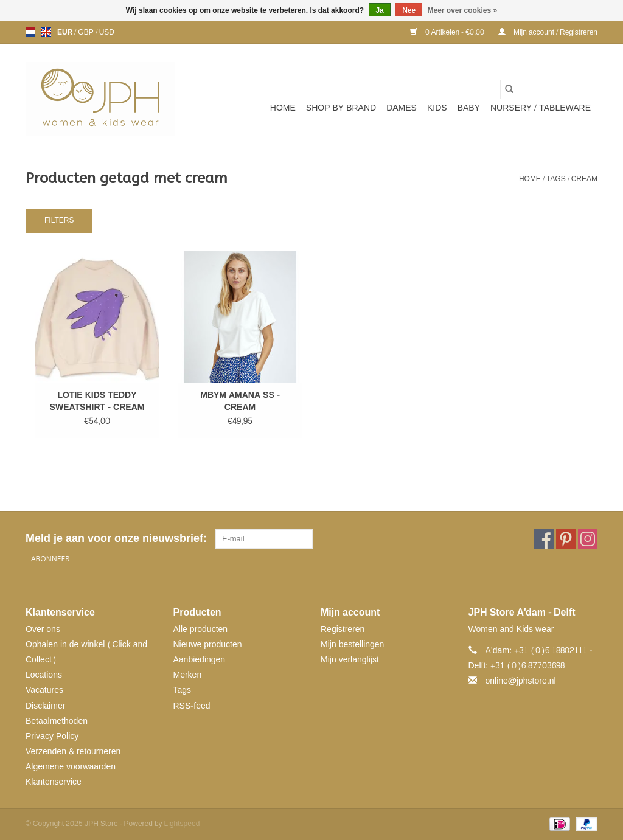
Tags (556, 179)
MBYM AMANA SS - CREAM (240, 401)
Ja (379, 10)
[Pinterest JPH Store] (566, 539)
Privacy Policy (52, 736)
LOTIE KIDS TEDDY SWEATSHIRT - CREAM (97, 401)
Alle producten (201, 629)
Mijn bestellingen (352, 644)
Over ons (43, 629)
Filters (59, 220)
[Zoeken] (549, 89)
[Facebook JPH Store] (544, 539)
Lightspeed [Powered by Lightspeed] (182, 824)
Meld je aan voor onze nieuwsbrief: (116, 539)
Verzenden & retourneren (73, 751)
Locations (44, 675)
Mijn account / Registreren (548, 32)
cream (584, 179)
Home (283, 108)
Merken (188, 675)
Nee (409, 10)
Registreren (343, 629)
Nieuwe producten (208, 644)
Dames (402, 108)
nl (30, 32)
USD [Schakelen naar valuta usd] (107, 32)
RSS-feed (192, 706)
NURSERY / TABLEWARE (541, 108)
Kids (437, 108)
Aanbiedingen (200, 660)
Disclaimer (45, 706)
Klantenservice (54, 782)
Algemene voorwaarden (71, 767)
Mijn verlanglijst (350, 660)
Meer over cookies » (463, 10)
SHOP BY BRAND (341, 108)
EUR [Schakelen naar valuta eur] (66, 32)
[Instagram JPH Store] (588, 539)
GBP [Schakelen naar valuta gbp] (86, 32)
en (46, 32)
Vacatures (44, 690)
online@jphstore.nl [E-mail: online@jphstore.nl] (521, 681)
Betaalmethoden (57, 721)
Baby (469, 108)
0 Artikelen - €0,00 (448, 32)
